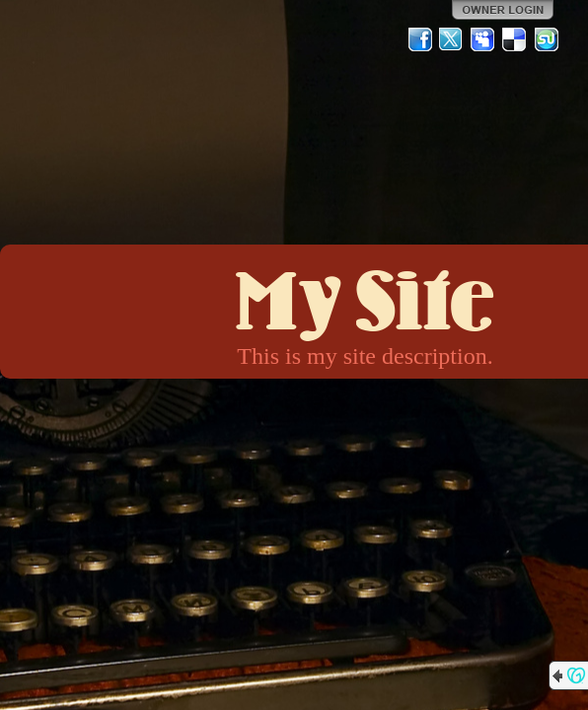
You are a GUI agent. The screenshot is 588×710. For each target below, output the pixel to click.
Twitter (452, 39)
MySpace (483, 39)
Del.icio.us (515, 39)
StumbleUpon (547, 39)
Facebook (420, 39)
